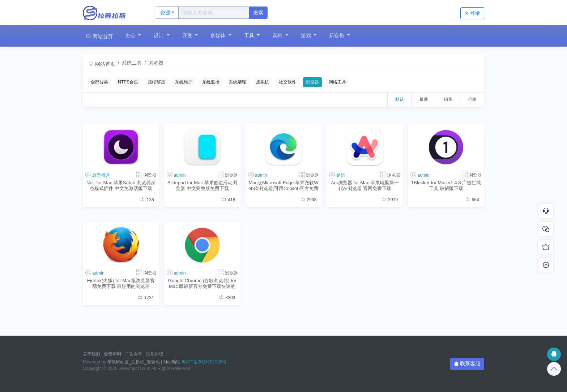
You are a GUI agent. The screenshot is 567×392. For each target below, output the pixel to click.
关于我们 (91, 354)
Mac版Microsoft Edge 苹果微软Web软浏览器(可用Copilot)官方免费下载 (283, 186)
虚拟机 (263, 82)
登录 (472, 13)
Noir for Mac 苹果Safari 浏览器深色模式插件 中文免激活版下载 (121, 185)
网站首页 (99, 36)
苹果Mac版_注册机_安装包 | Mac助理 (144, 362)
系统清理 (238, 82)
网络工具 (337, 82)
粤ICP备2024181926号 (204, 362)
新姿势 (337, 35)
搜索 (258, 13)
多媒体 (219, 35)
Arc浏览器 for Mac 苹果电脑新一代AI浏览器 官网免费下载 (365, 185)
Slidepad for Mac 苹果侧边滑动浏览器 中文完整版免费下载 (202, 185)
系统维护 (184, 82)
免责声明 (112, 354)
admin (180, 175)
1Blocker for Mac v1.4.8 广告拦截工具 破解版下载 (446, 185)
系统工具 (132, 63)
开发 (188, 35)
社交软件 (287, 82)
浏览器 (156, 63)
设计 (159, 35)
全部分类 (99, 82)
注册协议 (155, 354)
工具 (250, 35)
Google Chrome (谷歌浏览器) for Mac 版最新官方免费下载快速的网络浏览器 (202, 283)
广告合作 (134, 354)
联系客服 (467, 363)
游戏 (307, 35)
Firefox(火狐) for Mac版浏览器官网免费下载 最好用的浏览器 (121, 283)
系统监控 (211, 82)
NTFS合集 (128, 82)
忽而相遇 (101, 175)
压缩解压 (157, 82)
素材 (278, 35)
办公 (131, 35)
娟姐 (341, 175)
